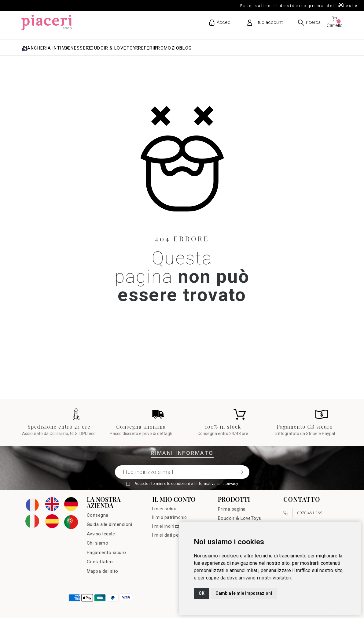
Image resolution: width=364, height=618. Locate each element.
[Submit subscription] (240, 472)
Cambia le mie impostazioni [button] (244, 593)
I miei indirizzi (166, 526)
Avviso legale (101, 534)
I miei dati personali (172, 535)
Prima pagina (232, 509)
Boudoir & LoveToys (240, 518)
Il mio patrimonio (170, 517)
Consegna (98, 515)
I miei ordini (164, 509)
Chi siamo (98, 543)
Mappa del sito (103, 571)
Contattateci (100, 562)
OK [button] (202, 593)
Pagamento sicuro (107, 553)
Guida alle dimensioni (110, 524)
